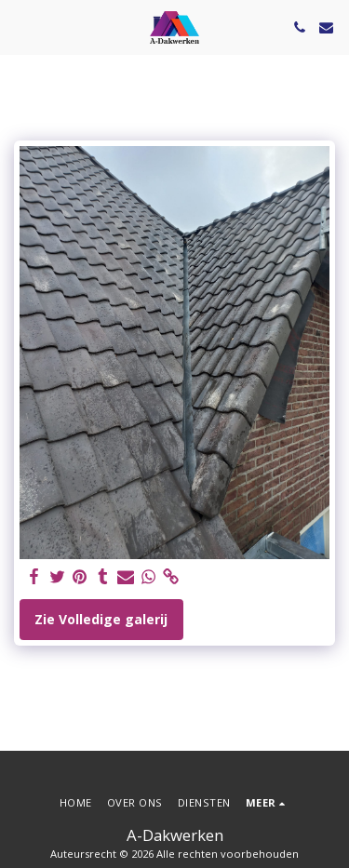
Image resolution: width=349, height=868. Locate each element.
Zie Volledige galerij (101, 619)
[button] (20, 27)
